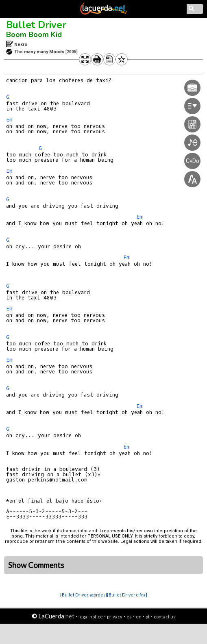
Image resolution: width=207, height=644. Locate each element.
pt (148, 617)
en (139, 617)
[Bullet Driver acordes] (84, 595)
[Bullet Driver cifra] (127, 595)
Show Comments (36, 565)
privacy (115, 617)
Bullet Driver (36, 25)
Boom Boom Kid (34, 35)
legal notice (91, 617)
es (129, 617)
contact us (165, 617)
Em (9, 120)
